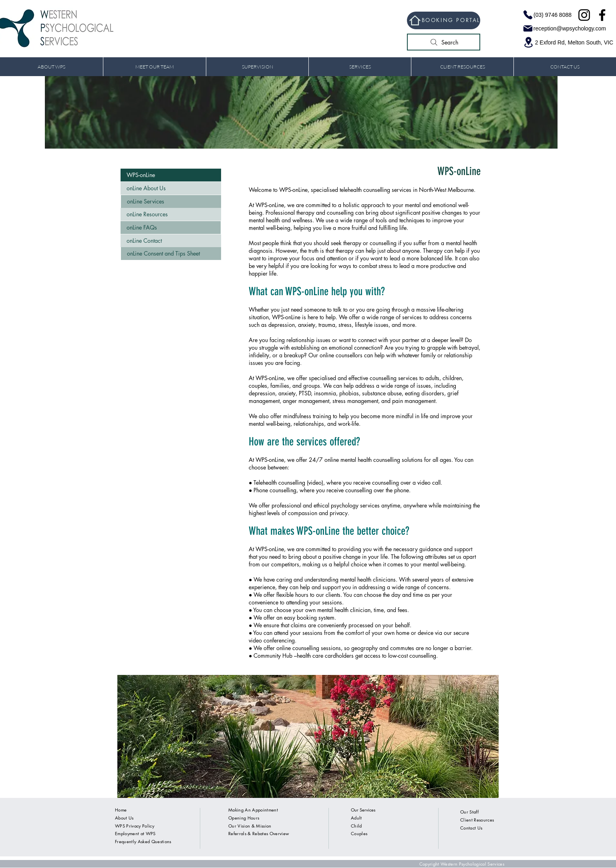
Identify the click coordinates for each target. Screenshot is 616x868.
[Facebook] (602, 15)
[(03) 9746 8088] (546, 15)
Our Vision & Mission (250, 826)
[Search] (444, 42)
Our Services (363, 810)
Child (356, 826)
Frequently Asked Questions (143, 841)
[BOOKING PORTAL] (444, 20)
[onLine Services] (171, 201)
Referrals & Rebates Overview (259, 833)
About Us (124, 818)
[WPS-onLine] (171, 175)
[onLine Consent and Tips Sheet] (171, 254)
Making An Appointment (253, 810)
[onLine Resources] (171, 214)
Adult (356, 818)
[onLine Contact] (171, 241)
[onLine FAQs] (171, 228)
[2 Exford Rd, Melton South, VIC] (566, 42)
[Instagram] (584, 15)
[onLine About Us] (171, 188)
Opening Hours (244, 818)
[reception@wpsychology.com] (563, 28)
